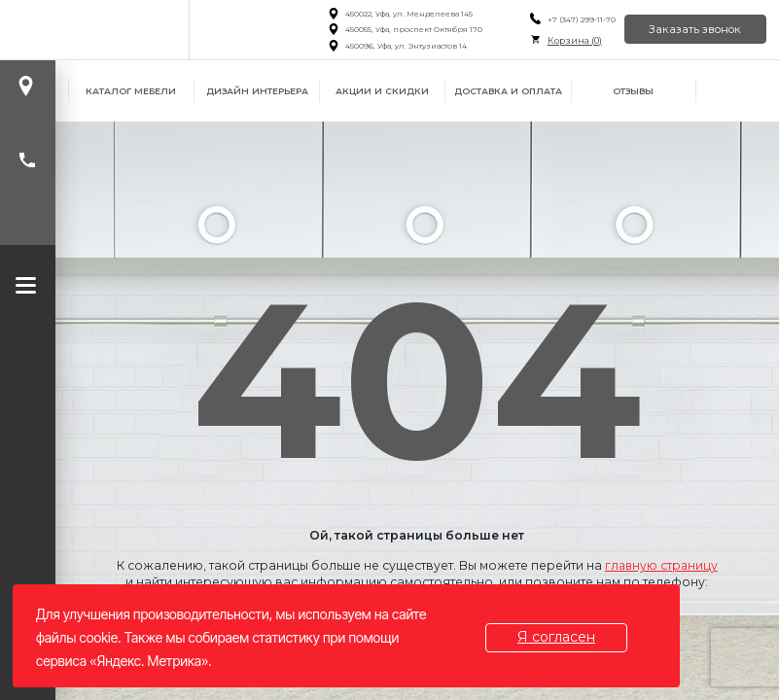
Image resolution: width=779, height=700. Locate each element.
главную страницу (661, 565)
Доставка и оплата (508, 91)
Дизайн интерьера (257, 91)
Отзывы (633, 91)
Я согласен (557, 637)
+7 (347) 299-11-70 (580, 19)
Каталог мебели (131, 91)
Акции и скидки (382, 91)
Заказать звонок (695, 29)
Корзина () (573, 40)
